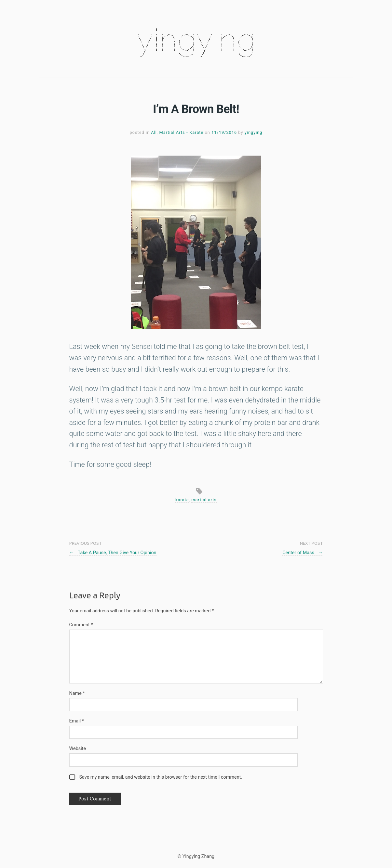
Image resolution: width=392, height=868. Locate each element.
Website (78, 749)
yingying (196, 40)
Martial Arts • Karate (182, 132)
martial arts (204, 500)
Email (77, 721)
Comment (81, 625)
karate (182, 500)
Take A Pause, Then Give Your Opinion (113, 553)
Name (77, 693)
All (154, 132)
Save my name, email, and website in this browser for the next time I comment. (161, 777)
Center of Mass (303, 553)
